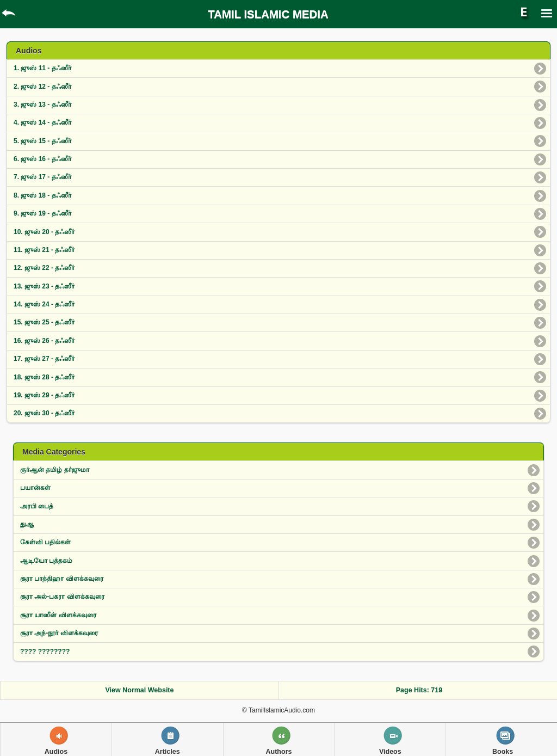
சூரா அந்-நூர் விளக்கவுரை (59, 633)
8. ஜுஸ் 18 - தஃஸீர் (42, 195)
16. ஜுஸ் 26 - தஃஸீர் (44, 341)
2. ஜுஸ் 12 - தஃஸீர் (42, 87)
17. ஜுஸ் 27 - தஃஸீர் (44, 359)
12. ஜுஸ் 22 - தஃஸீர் (44, 268)
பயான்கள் (35, 488)
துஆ (27, 524)
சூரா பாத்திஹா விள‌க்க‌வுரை (62, 579)
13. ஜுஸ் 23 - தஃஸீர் (44, 286)
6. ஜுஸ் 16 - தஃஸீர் (42, 159)
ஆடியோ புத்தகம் (46, 561)
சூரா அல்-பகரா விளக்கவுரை (62, 597)
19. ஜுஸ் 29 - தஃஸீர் (44, 395)
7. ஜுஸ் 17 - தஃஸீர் (42, 177)
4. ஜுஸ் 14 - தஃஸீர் (42, 122)
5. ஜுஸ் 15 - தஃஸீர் (42, 141)
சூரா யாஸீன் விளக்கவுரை (58, 615)
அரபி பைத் (37, 506)
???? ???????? (45, 651)
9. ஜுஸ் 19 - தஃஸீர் (42, 213)
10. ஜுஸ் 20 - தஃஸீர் (44, 232)
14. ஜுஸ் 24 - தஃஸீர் (44, 304)
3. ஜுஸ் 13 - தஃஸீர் (42, 105)
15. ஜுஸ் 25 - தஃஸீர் (44, 322)
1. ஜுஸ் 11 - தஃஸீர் (42, 68)
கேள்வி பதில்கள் (45, 542)
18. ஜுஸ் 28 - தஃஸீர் (44, 377)
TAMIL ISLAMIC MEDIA (268, 14)
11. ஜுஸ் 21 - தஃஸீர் (44, 250)
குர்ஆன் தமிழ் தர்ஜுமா (55, 470)
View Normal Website (140, 690)
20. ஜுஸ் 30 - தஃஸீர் (44, 413)
